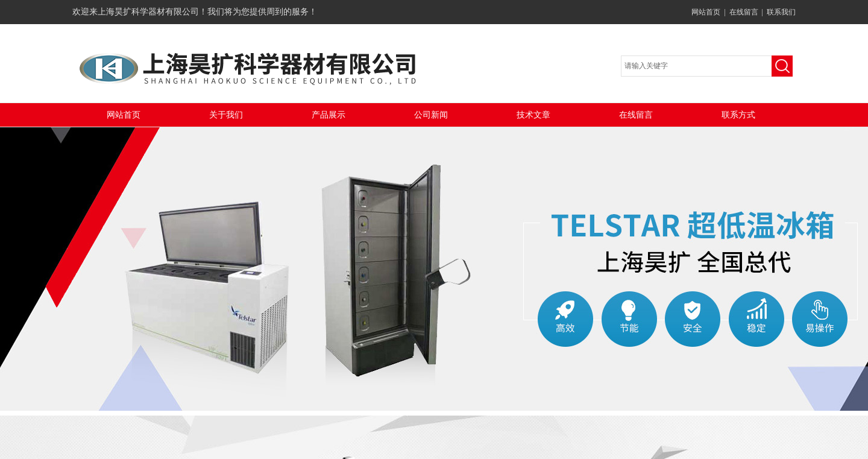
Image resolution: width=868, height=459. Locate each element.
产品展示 (329, 115)
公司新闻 (431, 115)
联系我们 (781, 12)
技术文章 (533, 115)
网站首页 (706, 12)
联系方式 (738, 115)
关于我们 (226, 115)
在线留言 (744, 12)
